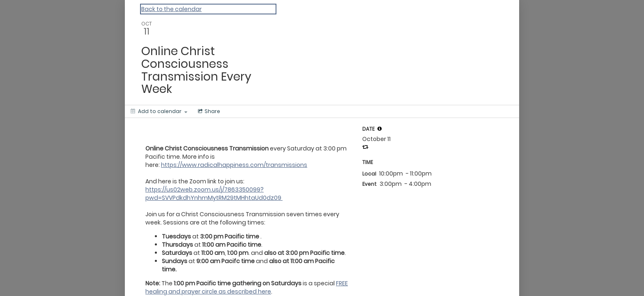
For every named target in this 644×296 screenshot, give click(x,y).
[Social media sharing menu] (208, 111)
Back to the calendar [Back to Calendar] (171, 9)
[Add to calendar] (159, 111)
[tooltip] (379, 129)
